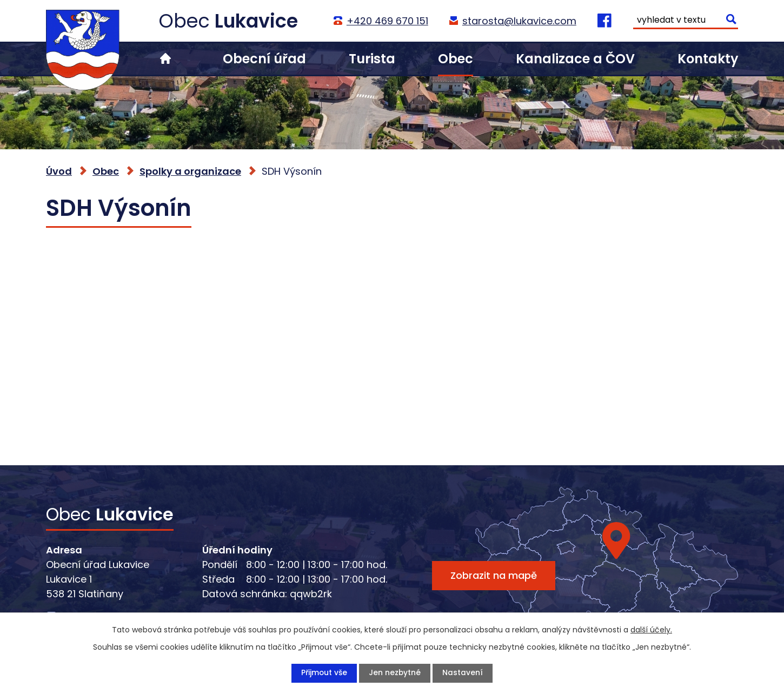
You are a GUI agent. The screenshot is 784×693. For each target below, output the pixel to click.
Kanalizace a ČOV (575, 59)
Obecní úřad (264, 59)
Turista (372, 59)
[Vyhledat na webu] (686, 21)
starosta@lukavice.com (519, 21)
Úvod (165, 59)
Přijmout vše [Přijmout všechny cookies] (324, 673)
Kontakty (708, 59)
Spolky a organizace (190, 171)
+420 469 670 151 (387, 21)
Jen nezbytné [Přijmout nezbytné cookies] (395, 673)
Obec (456, 59)
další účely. (651, 630)
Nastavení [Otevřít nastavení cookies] (463, 673)
